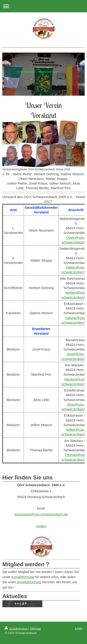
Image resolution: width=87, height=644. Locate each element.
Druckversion (16, 629)
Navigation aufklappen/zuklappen (43, 6)
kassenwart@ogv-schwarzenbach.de (41, 514)
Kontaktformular (23, 577)
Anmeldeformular (29, 582)
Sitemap (35, 629)
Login (79, 628)
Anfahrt (41, 526)
